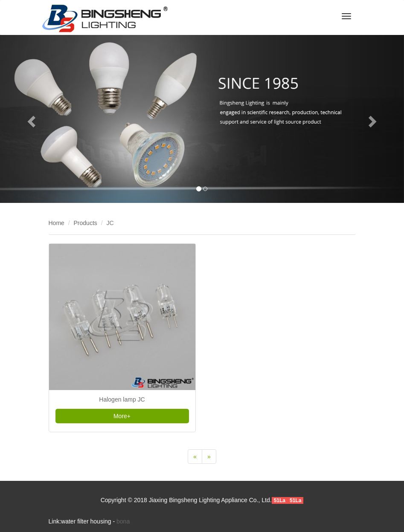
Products (86, 223)
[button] (30, 119)
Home (57, 223)
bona (123, 521)
